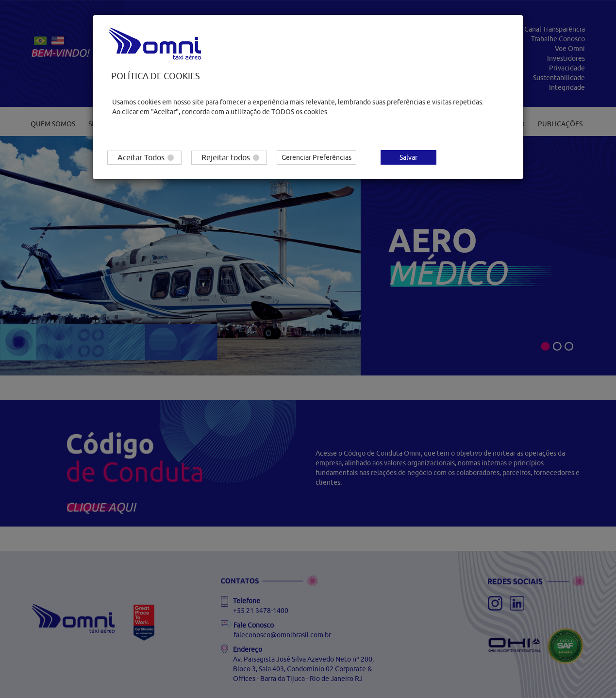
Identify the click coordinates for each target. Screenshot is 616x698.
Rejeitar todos (230, 157)
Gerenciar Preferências (316, 157)
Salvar (408, 157)
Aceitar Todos (146, 157)
